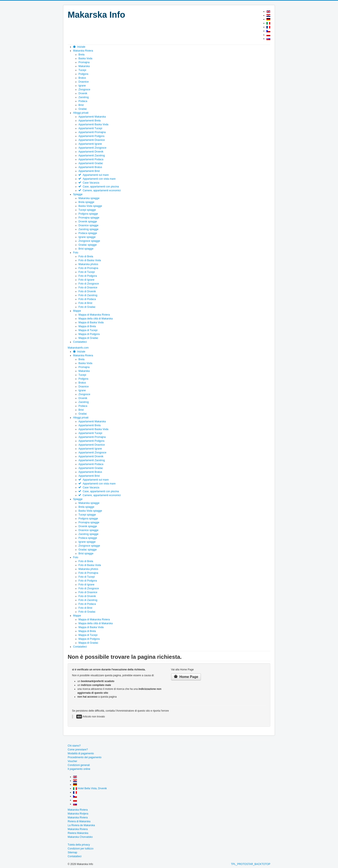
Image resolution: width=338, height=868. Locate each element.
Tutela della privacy (79, 845)
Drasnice (84, 82)
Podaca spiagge (88, 233)
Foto (76, 557)
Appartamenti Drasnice (92, 140)
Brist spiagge (86, 249)
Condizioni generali (79, 765)
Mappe (77, 616)
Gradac (83, 109)
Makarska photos (88, 264)
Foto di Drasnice (88, 288)
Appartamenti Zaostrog (92, 156)
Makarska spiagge (89, 198)
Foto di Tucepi (87, 272)
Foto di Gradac (87, 307)
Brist (81, 105)
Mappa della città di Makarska (96, 319)
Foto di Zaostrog (88, 295)
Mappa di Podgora (89, 334)
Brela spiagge (86, 202)
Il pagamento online (79, 769)
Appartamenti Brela (90, 121)
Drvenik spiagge (88, 222)
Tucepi (82, 70)
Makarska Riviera (83, 355)
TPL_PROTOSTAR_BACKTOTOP (251, 864)
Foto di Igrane (86, 280)
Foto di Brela (86, 256)
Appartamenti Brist (89, 171)
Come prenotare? (78, 750)
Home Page (186, 677)
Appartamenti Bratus (90, 167)
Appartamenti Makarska (92, 117)
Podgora (83, 74)
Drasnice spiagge (88, 225)
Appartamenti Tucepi (90, 128)
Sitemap (72, 852)
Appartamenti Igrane (90, 144)
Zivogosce (84, 90)
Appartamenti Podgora (91, 136)
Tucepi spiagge (87, 210)
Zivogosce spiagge (89, 241)
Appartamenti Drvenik (91, 152)
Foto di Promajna (88, 268)
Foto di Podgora (88, 276)
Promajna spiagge (89, 218)
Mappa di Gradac (88, 338)
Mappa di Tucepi (88, 330)
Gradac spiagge (88, 245)
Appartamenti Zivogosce (92, 148)
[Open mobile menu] (78, 348)
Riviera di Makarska (79, 821)
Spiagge (78, 499)
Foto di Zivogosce (89, 284)
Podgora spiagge (88, 214)
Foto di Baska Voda (90, 260)
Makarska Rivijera (78, 814)
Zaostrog (84, 97)
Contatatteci (80, 647)
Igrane (82, 86)
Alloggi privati (81, 418)
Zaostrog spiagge (88, 229)
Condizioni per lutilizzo (81, 849)
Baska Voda (85, 58)
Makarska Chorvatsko (80, 837)
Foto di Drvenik (87, 291)
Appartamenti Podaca (91, 159)
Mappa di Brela (87, 326)
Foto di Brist (85, 303)
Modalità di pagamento (81, 753)
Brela (81, 55)
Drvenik (83, 93)
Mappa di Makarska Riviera (94, 315)
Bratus (82, 78)
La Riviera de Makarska (81, 825)
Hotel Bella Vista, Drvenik (90, 788)
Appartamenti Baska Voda (93, 124)
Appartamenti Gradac (91, 163)
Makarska (84, 66)
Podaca (83, 101)
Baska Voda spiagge (90, 206)
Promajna (84, 62)
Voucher (72, 761)
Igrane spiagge (87, 237)
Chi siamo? (74, 746)
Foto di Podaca (87, 299)
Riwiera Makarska (78, 833)
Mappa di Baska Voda (91, 322)
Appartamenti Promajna (92, 132)
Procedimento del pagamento (85, 757)
